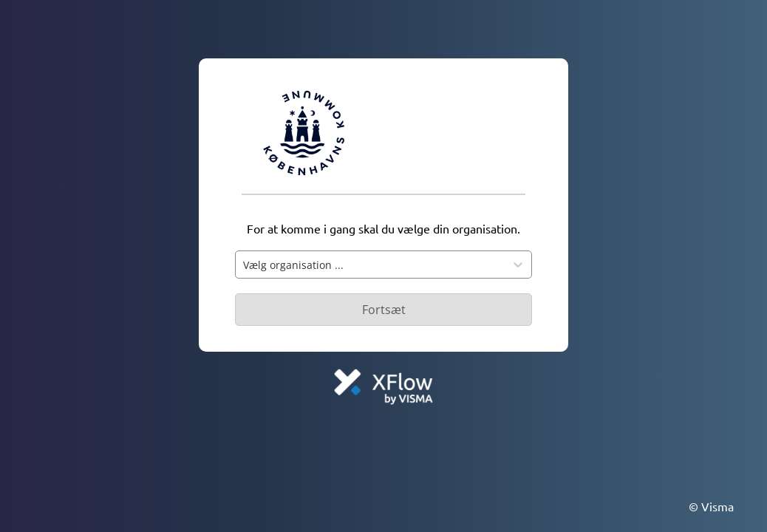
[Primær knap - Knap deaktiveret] (383, 310)
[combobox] (370, 265)
